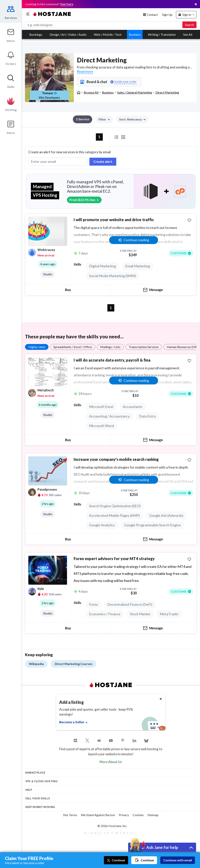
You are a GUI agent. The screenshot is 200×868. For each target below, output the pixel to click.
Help (29, 790)
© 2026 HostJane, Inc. (112, 826)
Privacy (124, 815)
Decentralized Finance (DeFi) (130, 604)
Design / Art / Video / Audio (68, 34)
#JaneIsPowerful (111, 833)
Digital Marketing (102, 266)
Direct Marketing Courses (74, 664)
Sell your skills (38, 798)
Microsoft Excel (101, 407)
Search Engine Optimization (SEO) (115, 506)
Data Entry (147, 416)
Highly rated (37, 347)
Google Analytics (102, 525)
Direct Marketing (167, 92)
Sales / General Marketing (135, 92)
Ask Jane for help (162, 847)
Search (189, 25)
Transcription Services (144, 347)
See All (188, 34)
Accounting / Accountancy (109, 416)
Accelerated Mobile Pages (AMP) (114, 515)
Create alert (103, 162)
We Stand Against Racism (98, 815)
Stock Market (140, 614)
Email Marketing (138, 266)
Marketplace (35, 773)
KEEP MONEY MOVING (40, 807)
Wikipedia (36, 664)
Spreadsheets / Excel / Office (73, 347)
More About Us (111, 762)
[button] (132, 119)
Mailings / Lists (110, 347)
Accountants (133, 407)
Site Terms (70, 815)
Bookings (36, 34)
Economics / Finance (105, 614)
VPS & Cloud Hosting (41, 781)
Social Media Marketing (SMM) (112, 276)
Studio (48, 274)
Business (135, 34)
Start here (67, 4)
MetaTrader (169, 614)
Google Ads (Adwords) (166, 515)
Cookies (138, 815)
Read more (85, 71)
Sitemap (153, 815)
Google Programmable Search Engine (153, 525)
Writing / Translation (162, 34)
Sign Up (167, 15)
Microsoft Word (101, 426)
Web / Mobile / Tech (108, 34)
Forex (93, 604)
